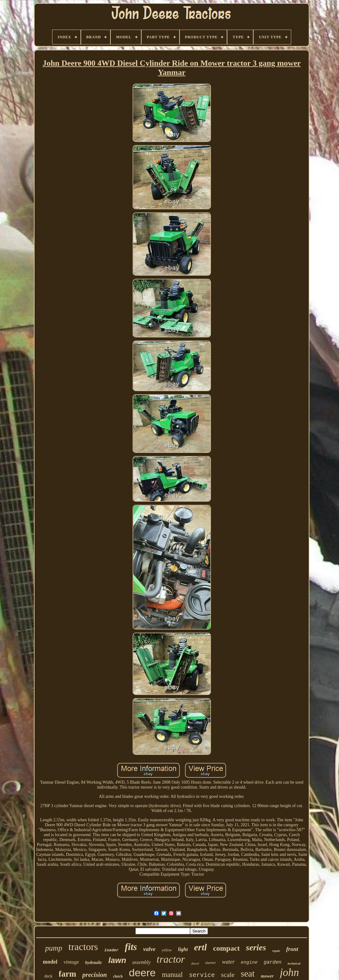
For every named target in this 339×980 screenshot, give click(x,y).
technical (294, 963)
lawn (117, 960)
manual (172, 975)
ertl (201, 947)
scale (228, 975)
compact (227, 948)
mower (267, 976)
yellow (167, 950)
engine (249, 963)
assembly (141, 962)
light (183, 949)
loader (112, 950)
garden (273, 962)
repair (276, 951)
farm (67, 974)
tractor (171, 959)
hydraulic (94, 963)
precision (95, 975)
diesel (195, 963)
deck (48, 976)
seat (248, 974)
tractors (83, 947)
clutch (118, 976)
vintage (71, 962)
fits (131, 947)
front (292, 949)
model (50, 962)
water (228, 962)
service (202, 975)
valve (149, 949)
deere (142, 973)
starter (211, 963)
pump (54, 948)
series (256, 947)
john (289, 972)
